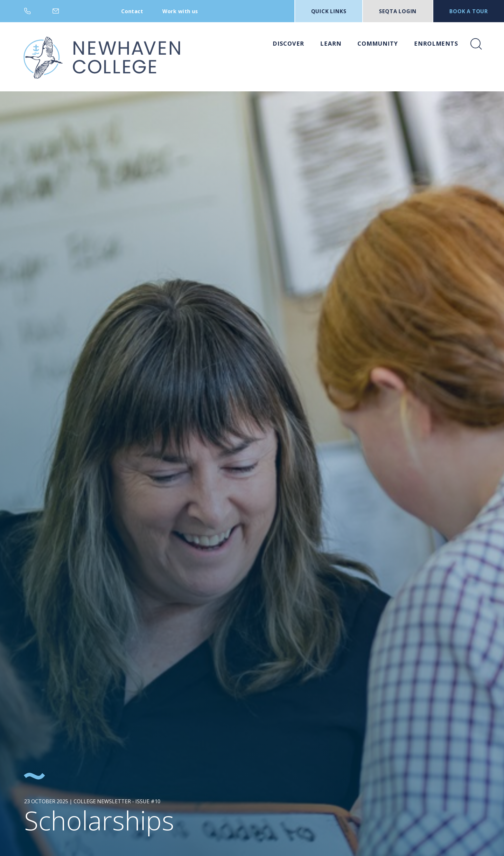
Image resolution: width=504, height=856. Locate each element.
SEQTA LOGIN (398, 11)
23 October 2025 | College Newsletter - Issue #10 (92, 801)
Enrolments (436, 43)
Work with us (180, 11)
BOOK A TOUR (469, 11)
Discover (288, 43)
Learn (331, 43)
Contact (132, 11)
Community (378, 43)
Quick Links (329, 11)
